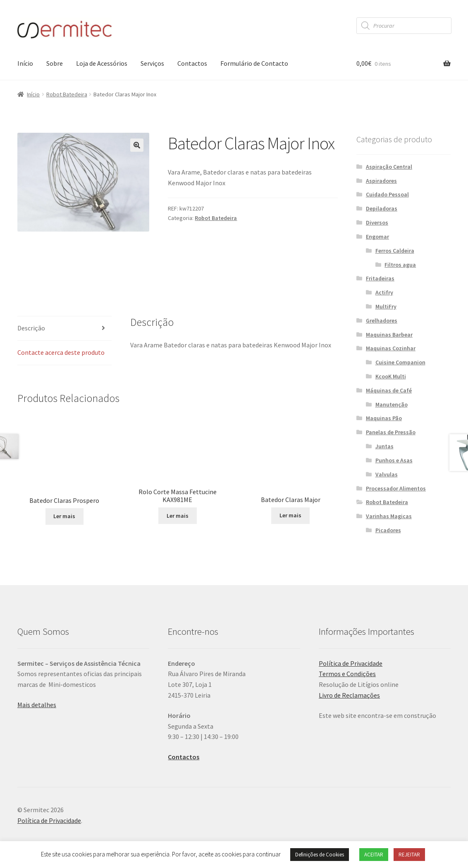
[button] (137, 145)
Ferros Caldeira (395, 251)
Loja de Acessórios (102, 63)
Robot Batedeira (67, 94)
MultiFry (386, 306)
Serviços (152, 63)
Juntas (384, 446)
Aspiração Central (389, 167)
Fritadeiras (380, 278)
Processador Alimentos (396, 488)
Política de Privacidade (351, 663)
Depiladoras (382, 208)
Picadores (388, 530)
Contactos (192, 63)
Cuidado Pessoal (387, 194)
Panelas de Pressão (391, 432)
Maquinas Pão (384, 418)
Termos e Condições (347, 674)
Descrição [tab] (31, 328)
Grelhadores (382, 320)
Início (25, 63)
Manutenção (392, 404)
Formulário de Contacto (254, 63)
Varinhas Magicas (389, 516)
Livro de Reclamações (349, 695)
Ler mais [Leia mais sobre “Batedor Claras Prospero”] (64, 516)
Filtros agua (400, 265)
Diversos (377, 222)
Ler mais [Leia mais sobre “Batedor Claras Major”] (290, 515)
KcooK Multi (391, 376)
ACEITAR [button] (374, 855)
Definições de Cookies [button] (320, 855)
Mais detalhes (37, 705)
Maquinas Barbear (389, 335)
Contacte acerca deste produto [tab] (61, 352)
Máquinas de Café (389, 390)
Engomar (377, 237)
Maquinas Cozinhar (391, 348)
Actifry (384, 292)
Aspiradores (381, 181)
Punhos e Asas (394, 460)
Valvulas (387, 474)
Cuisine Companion (400, 362)
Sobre (55, 63)
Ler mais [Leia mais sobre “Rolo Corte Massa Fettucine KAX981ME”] (178, 516)
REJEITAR (409, 855)
